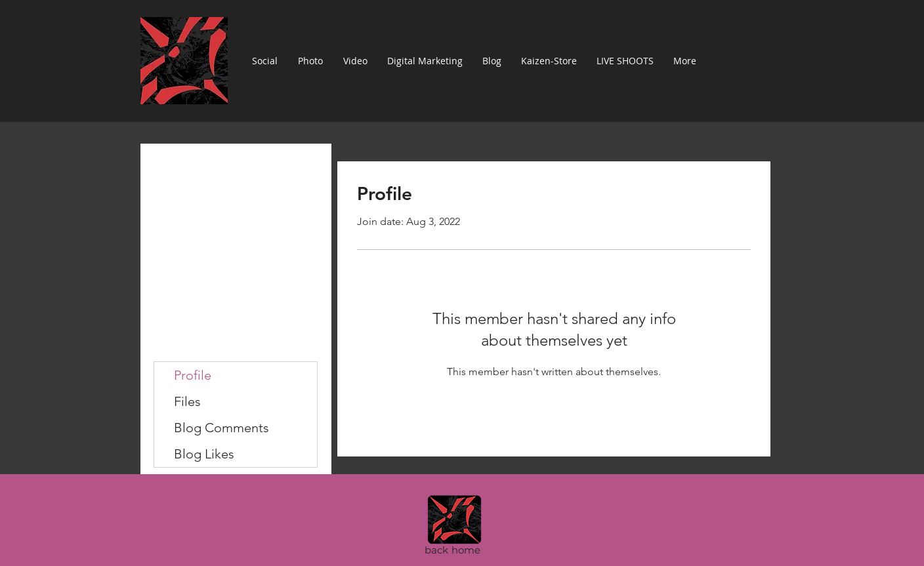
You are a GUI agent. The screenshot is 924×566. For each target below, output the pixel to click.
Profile (193, 375)
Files (187, 401)
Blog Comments (221, 428)
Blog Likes (204, 454)
